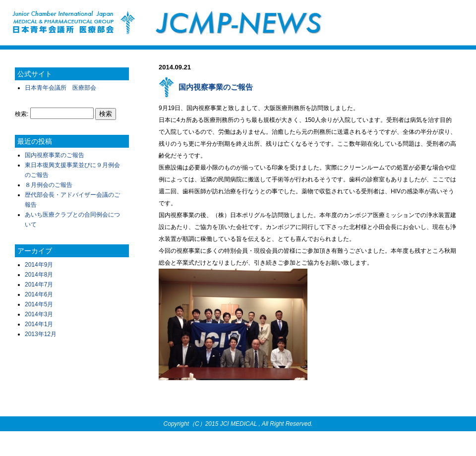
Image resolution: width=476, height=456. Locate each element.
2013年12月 (41, 334)
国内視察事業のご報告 (55, 155)
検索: (22, 114)
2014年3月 (39, 314)
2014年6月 (39, 294)
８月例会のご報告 (49, 185)
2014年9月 (39, 265)
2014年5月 (39, 304)
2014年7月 (39, 285)
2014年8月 (39, 275)
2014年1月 (39, 324)
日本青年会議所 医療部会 (60, 88)
